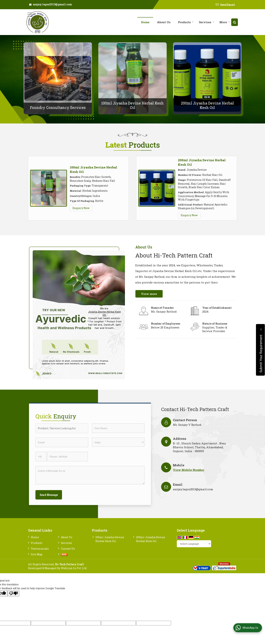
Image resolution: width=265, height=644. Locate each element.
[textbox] (62, 428)
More (225, 22)
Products (186, 22)
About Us (164, 22)
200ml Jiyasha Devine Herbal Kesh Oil (207, 105)
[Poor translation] (13, 593)
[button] (189, 470)
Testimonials (40, 549)
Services (207, 22)
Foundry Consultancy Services (58, 107)
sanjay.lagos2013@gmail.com (52, 4)
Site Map (37, 554)
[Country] (118, 442)
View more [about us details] (149, 294)
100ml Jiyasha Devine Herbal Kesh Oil (132, 105)
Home (145, 22)
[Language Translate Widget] (194, 544)
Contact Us (68, 549)
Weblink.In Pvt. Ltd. (74, 568)
